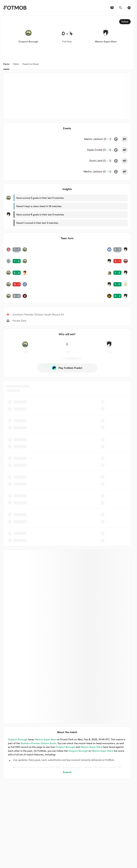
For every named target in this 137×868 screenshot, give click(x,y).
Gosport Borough (18, 739)
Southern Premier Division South (38, 743)
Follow (125, 22)
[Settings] (129, 8)
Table (16, 64)
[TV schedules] (112, 8)
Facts (6, 64)
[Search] (121, 8)
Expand (67, 772)
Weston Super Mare (46, 739)
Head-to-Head (31, 64)
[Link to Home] (15, 8)
